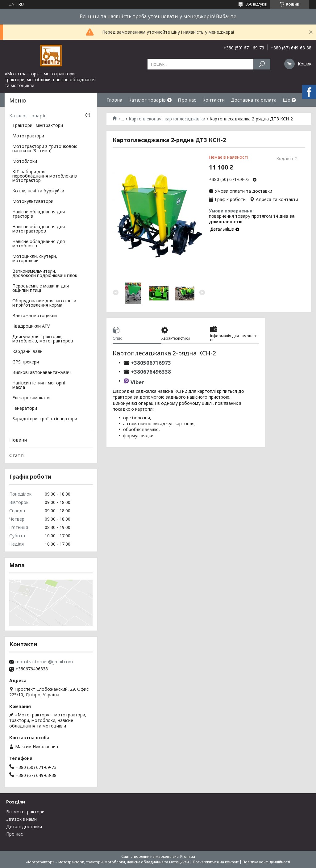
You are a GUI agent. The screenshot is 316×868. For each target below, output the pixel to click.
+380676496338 (151, 372)
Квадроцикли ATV (31, 326)
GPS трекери (26, 362)
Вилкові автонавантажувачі (42, 373)
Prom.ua (188, 856)
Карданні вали (27, 352)
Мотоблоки (25, 161)
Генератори (25, 409)
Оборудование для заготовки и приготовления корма (44, 303)
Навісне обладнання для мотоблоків (39, 244)
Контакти (214, 100)
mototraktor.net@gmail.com (44, 662)
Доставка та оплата (254, 100)
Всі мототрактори (25, 812)
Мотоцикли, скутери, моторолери (35, 259)
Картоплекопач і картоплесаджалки (167, 119)
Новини (18, 440)
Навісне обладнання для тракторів (39, 214)
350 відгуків (256, 4)
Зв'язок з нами (21, 819)
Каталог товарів (147, 100)
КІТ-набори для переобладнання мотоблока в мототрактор (45, 176)
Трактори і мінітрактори (38, 126)
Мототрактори (28, 136)
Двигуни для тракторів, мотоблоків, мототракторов (43, 339)
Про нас (187, 100)
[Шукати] (262, 64)
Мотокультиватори (33, 202)
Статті (17, 455)
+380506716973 (150, 363)
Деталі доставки (24, 826)
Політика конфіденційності (266, 862)
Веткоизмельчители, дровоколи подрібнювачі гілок (45, 274)
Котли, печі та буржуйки (38, 191)
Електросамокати (31, 398)
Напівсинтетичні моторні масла (39, 385)
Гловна (114, 100)
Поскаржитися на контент (216, 862)
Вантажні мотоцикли (35, 316)
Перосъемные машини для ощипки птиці (41, 288)
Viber (137, 382)
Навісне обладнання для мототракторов (39, 229)
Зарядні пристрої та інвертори (45, 419)
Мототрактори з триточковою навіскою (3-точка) (45, 149)
